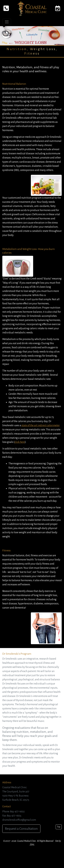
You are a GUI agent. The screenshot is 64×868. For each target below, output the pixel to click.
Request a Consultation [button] (21, 829)
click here (20, 442)
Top (59, 827)
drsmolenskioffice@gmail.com (19, 820)
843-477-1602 (17, 812)
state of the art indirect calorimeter (41, 425)
